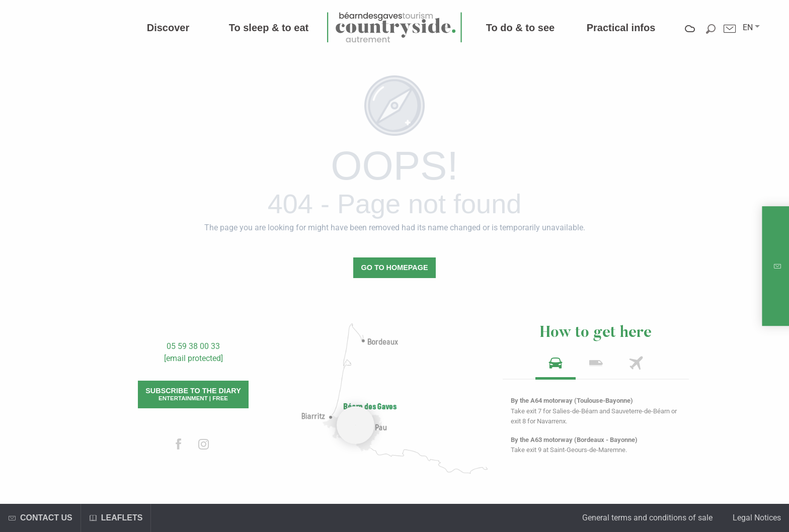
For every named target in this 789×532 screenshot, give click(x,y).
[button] (748, 28)
